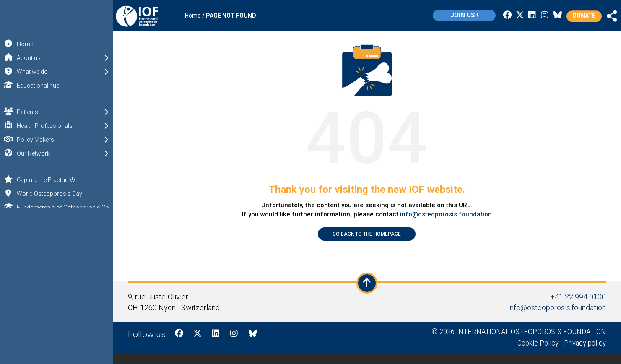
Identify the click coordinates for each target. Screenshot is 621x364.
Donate (561, 16)
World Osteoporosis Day (41, 193)
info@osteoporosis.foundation (447, 214)
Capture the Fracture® (38, 179)
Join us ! (441, 15)
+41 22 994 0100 (579, 296)
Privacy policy (586, 342)
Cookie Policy (539, 342)
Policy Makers (47, 139)
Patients (39, 111)
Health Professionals (56, 125)
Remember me (57, 275)
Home (17, 43)
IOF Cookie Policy (29, 358)
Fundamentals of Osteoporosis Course (57, 207)
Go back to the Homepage (368, 234)
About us (40, 57)
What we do (44, 71)
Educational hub (30, 85)
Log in (57, 289)
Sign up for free (58, 309)
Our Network (45, 153)
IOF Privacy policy (86, 358)
